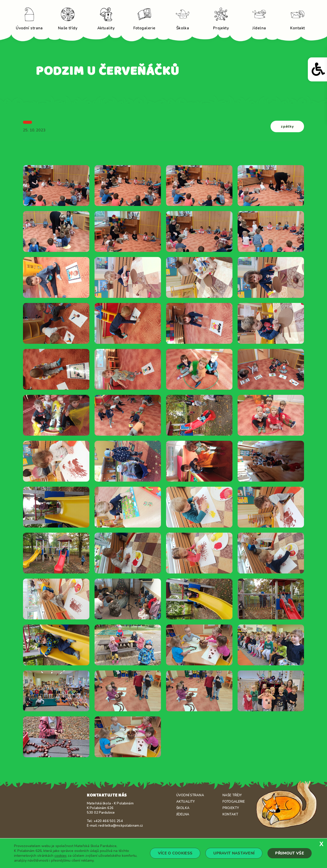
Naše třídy (232, 795)
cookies (61, 856)
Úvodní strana (190, 795)
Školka (183, 808)
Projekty (231, 808)
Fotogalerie (234, 802)
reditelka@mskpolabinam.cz (121, 826)
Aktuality (185, 802)
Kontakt (230, 814)
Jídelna (183, 814)
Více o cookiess (175, 853)
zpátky (287, 126)
